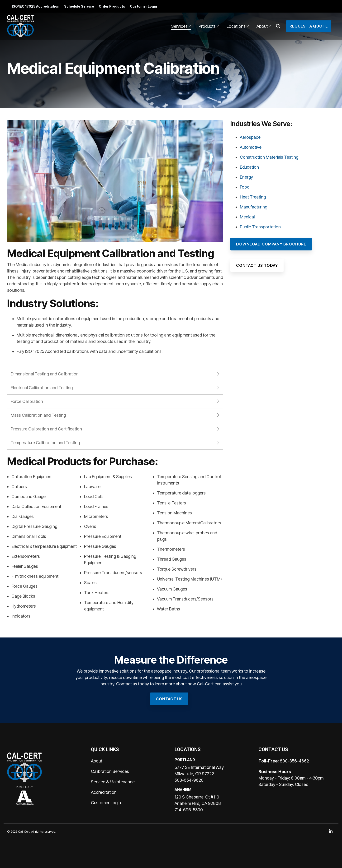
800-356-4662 (294, 761)
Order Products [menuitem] (112, 6)
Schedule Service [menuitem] (79, 6)
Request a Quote (309, 26)
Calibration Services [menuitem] (110, 771)
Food (245, 187)
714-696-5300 (189, 810)
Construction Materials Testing (269, 157)
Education (249, 167)
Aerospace (250, 137)
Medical (247, 217)
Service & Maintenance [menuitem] (113, 782)
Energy (246, 177)
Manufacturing (254, 207)
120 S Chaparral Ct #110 (197, 797)
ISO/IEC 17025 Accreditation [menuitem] (36, 6)
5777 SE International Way (199, 767)
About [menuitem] (97, 761)
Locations (238, 26)
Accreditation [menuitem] (104, 792)
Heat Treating (253, 197)
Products (209, 26)
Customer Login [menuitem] (143, 6)
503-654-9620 (189, 780)
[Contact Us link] (169, 699)
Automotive (251, 147)
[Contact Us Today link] (257, 265)
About (264, 26)
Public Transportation (260, 227)
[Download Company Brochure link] (271, 244)
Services (181, 26)
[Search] (278, 26)
